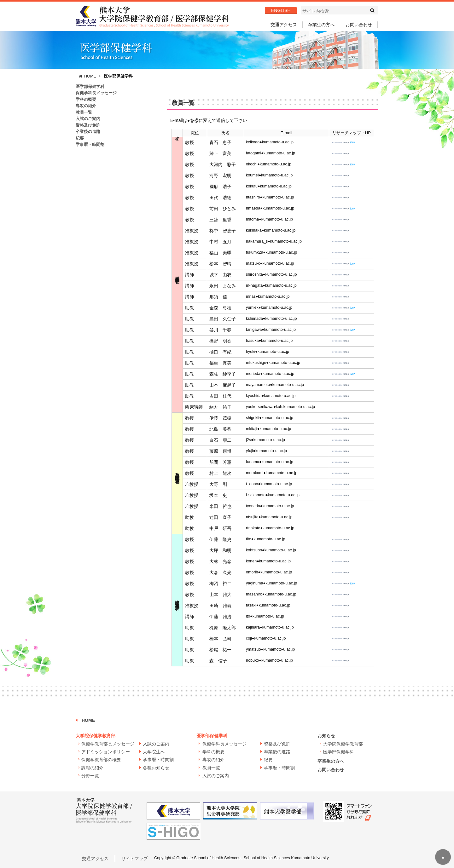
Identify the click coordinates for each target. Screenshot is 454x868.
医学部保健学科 (118, 76)
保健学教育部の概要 (101, 760)
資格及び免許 (88, 125)
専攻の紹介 (86, 106)
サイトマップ (135, 859)
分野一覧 (90, 776)
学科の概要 (86, 100)
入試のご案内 (88, 119)
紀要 (80, 138)
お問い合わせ (359, 25)
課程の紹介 (92, 768)
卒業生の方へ (321, 25)
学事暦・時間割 (90, 145)
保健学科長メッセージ (96, 93)
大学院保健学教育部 (96, 736)
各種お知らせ (156, 768)
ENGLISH (281, 10)
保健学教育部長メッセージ (108, 744)
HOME (90, 76)
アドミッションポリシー (106, 752)
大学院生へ (154, 752)
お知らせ (326, 736)
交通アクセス (284, 25)
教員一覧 (84, 112)
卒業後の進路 (88, 132)
